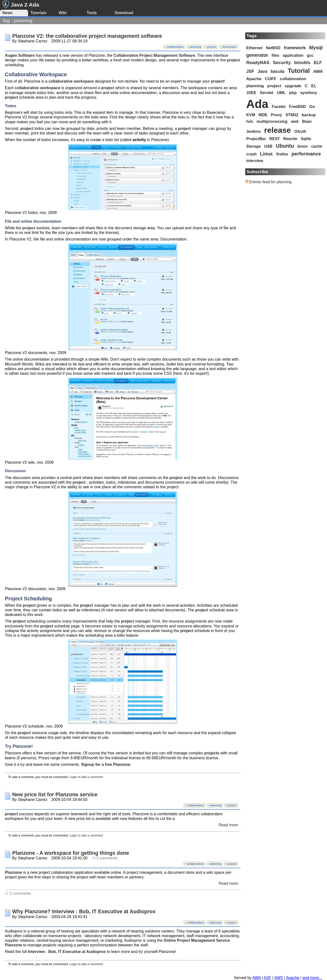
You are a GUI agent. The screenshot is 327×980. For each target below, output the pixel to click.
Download (124, 13)
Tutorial (299, 71)
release (277, 130)
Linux (266, 154)
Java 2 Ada (25, 5)
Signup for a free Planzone (106, 764)
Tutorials (39, 13)
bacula (277, 71)
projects (212, 753)
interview (255, 161)
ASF (267, 978)
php (293, 93)
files (276, 55)
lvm (250, 121)
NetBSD (273, 48)
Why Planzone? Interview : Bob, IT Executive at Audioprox (84, 912)
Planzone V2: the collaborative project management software (87, 36)
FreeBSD (297, 106)
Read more (228, 825)
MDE (263, 115)
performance (306, 154)
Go (312, 106)
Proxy (277, 115)
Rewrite (290, 139)
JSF (250, 71)
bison (302, 146)
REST (275, 139)
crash (252, 154)
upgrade (293, 86)
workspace (229, 47)
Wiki (62, 13)
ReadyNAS (258, 62)
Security (282, 62)
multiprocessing (272, 121)
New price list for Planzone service (55, 795)
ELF (318, 63)
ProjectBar (256, 139)
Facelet (279, 106)
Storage (254, 146)
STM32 (292, 115)
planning (195, 47)
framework (295, 48)
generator (257, 55)
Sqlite (306, 139)
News (7, 13)
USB (268, 146)
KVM (251, 115)
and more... (312, 978)
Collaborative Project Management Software (154, 55)
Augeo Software (20, 55)
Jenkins (254, 131)
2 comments (107, 858)
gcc (310, 55)
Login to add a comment (86, 777)
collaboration (175, 47)
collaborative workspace (71, 81)
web (295, 121)
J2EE (251, 93)
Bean (307, 121)
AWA (318, 71)
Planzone (13, 872)
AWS (279, 978)
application (293, 55)
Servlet (267, 93)
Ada (257, 104)
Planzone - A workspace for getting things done (71, 853)
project (212, 47)
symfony (309, 93)
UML (281, 93)
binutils (302, 62)
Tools (92, 13)
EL (314, 86)
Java (262, 71)
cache (317, 146)
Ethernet (254, 48)
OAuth (300, 131)
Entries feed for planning (270, 182)
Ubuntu (285, 146)
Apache (254, 79)
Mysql (316, 48)
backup (309, 115)
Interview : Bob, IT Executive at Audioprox (67, 952)
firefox (282, 154)
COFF (271, 79)
